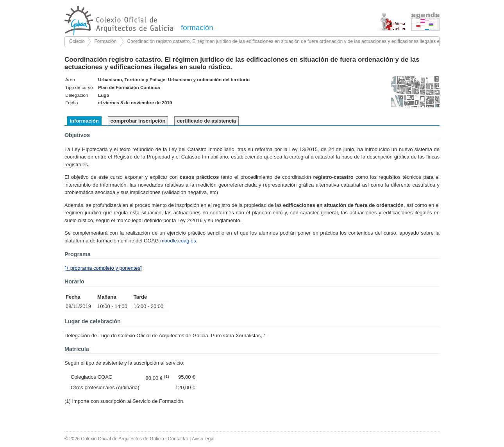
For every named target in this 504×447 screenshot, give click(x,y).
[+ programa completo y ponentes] (103, 268)
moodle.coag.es (178, 241)
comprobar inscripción (138, 121)
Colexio (77, 41)
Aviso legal (203, 439)
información (84, 121)
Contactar (178, 439)
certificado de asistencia (206, 121)
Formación (105, 41)
